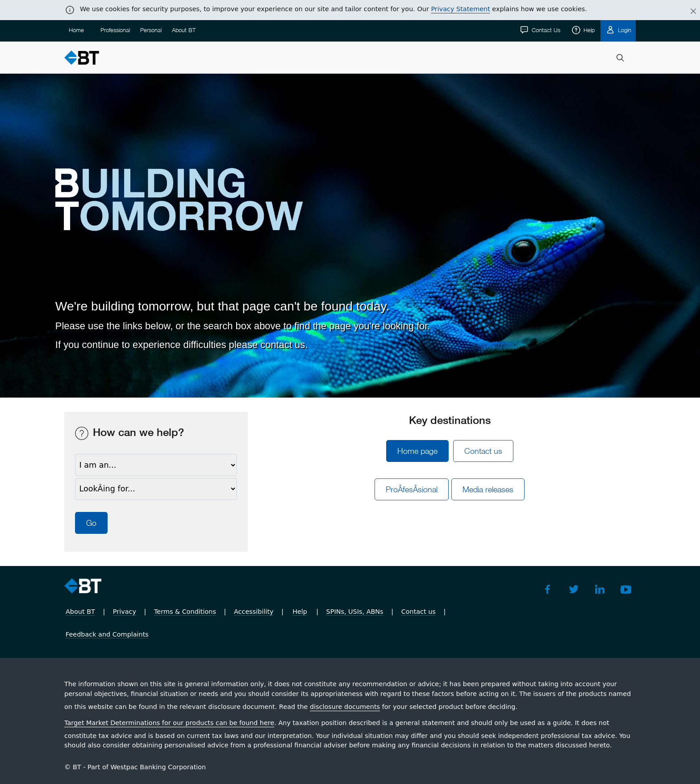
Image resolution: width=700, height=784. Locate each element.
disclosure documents (345, 707)
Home (76, 30)
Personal (151, 30)
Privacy (125, 612)
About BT (184, 30)
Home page (417, 451)
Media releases (488, 489)
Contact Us (545, 30)
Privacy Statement (460, 9)
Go (91, 523)
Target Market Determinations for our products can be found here (169, 723)
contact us (283, 345)
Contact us (483, 451)
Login (624, 30)
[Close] (688, 12)
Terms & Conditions (185, 612)
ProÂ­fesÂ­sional (412, 489)
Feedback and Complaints (107, 634)
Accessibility (254, 612)
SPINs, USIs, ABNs (355, 612)
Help (588, 30)
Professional (115, 30)
